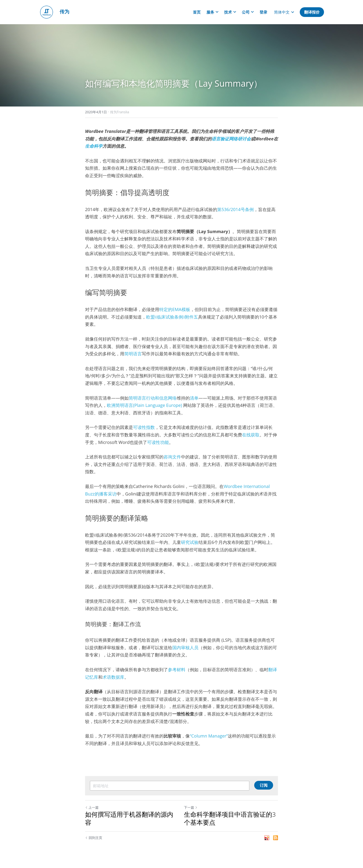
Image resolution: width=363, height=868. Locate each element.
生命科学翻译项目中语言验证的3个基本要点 (230, 818)
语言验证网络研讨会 (231, 139)
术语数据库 (113, 677)
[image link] (47, 12)
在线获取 (251, 435)
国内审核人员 (185, 647)
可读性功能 (158, 442)
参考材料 (177, 670)
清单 (194, 398)
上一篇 (92, 807)
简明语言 (133, 354)
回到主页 (94, 838)
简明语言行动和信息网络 (153, 398)
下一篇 (191, 807)
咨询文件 (172, 457)
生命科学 (94, 146)
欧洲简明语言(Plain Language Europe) (145, 405)
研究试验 (190, 542)
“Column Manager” (209, 736)
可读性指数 (144, 427)
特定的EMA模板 (175, 309)
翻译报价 (312, 12)
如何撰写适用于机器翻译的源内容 (129, 818)
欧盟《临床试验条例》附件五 (172, 317)
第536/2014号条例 (235, 209)
